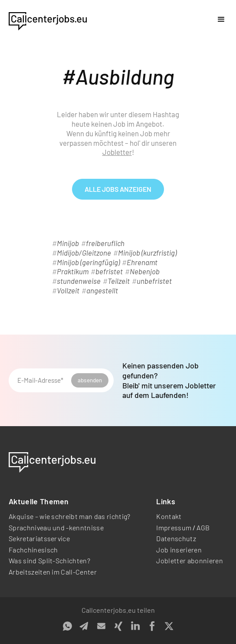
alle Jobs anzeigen (118, 189)
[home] (48, 20)
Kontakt (169, 516)
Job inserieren (179, 550)
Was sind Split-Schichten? (49, 560)
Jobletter (117, 152)
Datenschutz (176, 538)
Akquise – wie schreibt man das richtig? (69, 516)
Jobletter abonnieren (189, 560)
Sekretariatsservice (39, 538)
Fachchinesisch (33, 550)
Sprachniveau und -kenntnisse (56, 527)
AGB (203, 527)
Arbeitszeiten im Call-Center (53, 572)
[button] (221, 20)
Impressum (174, 527)
